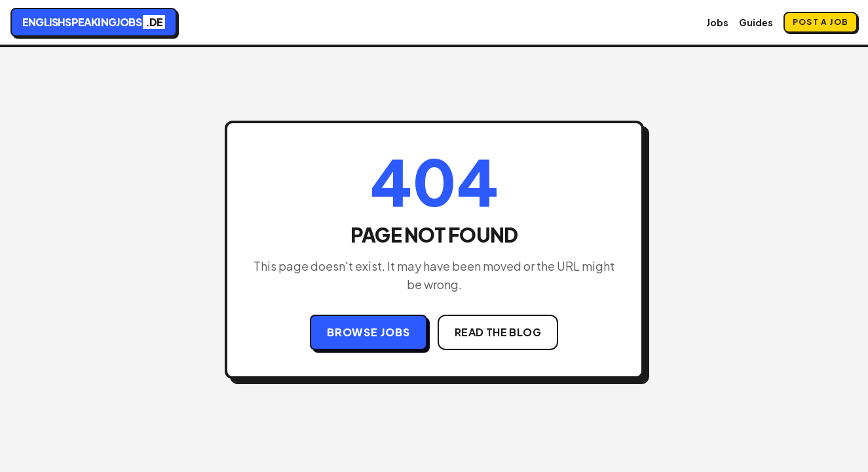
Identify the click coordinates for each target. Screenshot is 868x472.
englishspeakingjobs (94, 22)
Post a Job (821, 22)
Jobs (717, 22)
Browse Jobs (368, 332)
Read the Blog (498, 332)
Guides (756, 22)
